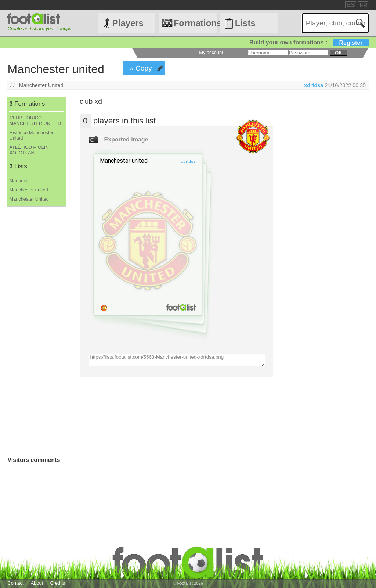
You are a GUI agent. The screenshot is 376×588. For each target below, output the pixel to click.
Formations (195, 23)
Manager (19, 181)
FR (363, 5)
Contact (15, 583)
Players (128, 23)
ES (351, 5)
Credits (57, 583)
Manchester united (28, 190)
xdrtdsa (314, 85)
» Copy (141, 68)
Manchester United (41, 85)
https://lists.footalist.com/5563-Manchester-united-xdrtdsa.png (177, 360)
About (37, 583)
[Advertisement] (36, 329)
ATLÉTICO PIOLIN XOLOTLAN (29, 150)
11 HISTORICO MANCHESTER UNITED (35, 121)
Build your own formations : (309, 42)
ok (338, 53)
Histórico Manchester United (31, 135)
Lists (245, 23)
